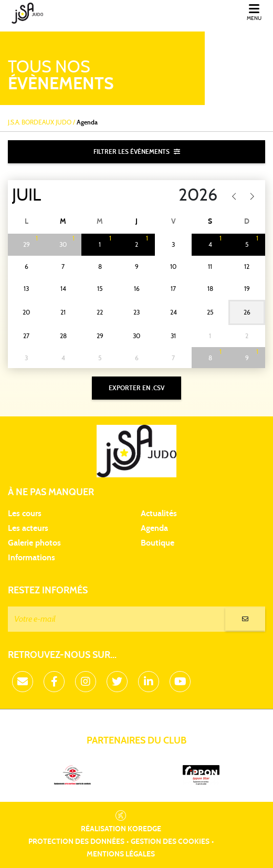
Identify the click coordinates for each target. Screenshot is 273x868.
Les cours (25, 514)
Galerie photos (34, 543)
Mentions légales (121, 854)
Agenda (154, 528)
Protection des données (76, 842)
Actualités (159, 514)
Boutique (157, 543)
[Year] (172, 195)
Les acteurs (28, 528)
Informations (31, 558)
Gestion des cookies (170, 842)
